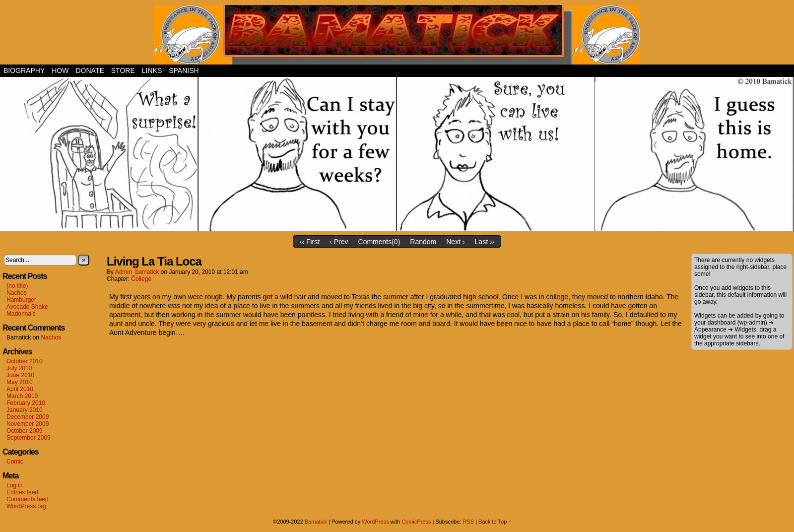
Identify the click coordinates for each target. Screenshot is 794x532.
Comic (15, 462)
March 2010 (22, 396)
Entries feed (22, 492)
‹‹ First (310, 242)
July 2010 (19, 368)
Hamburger (21, 300)
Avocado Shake (27, 307)
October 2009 (25, 431)
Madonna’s (21, 314)
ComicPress (416, 522)
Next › (455, 242)
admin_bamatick (137, 272)
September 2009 (29, 438)
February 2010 (26, 403)
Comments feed (28, 499)
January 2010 (25, 410)
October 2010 (25, 361)
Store (123, 70)
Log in (15, 485)
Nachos (17, 293)
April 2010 (20, 389)
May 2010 (20, 382)
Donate (90, 70)
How (60, 70)
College (141, 279)
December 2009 (28, 417)
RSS (468, 522)
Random (423, 242)
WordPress (375, 522)
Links (152, 70)
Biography (24, 70)
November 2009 (28, 424)
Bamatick (316, 522)
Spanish (184, 70)
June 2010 (20, 375)
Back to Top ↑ (495, 522)
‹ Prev (339, 242)
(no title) (17, 286)
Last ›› (485, 242)
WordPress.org (26, 506)
